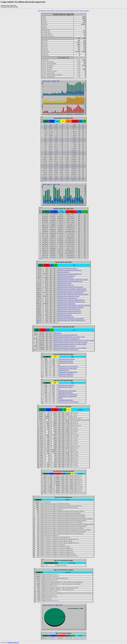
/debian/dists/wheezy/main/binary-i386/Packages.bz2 (66, 350)
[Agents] (81, 11)
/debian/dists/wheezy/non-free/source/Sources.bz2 (69, 311)
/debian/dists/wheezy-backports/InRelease (69, 402)
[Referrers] (72, 11)
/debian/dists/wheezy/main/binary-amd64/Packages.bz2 (71, 292)
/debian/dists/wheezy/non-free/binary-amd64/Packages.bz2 (71, 302)
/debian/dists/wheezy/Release (65, 283)
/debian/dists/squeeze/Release (65, 315)
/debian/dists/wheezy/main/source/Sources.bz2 (69, 296)
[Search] (77, 11)
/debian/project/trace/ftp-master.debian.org (68, 268)
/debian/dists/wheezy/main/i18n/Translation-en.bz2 (70, 274)
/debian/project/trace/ (64, 370)
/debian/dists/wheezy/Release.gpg (66, 285)
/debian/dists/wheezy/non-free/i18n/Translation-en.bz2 (70, 287)
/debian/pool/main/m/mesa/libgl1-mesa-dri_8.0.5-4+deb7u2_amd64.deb (71, 342)
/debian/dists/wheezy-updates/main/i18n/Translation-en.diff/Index (73, 294)
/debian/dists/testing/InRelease (67, 374)
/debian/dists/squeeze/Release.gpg (66, 317)
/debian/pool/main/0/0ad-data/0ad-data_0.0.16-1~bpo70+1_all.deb (69, 337)
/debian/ (61, 398)
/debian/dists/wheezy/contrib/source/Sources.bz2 (69, 309)
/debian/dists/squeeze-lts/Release (65, 278)
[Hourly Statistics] (51, 11)
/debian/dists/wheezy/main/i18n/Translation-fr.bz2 (69, 313)
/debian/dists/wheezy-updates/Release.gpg (68, 298)
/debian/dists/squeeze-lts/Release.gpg (66, 276)
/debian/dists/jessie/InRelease (66, 376)
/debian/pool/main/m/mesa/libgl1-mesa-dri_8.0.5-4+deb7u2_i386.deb (70, 344)
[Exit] (64, 11)
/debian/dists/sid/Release (64, 272)
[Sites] (67, 11)
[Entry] (61, 11)
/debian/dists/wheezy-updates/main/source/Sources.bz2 (71, 307)
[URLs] (57, 11)
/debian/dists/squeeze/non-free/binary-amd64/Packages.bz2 (72, 320)
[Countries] (86, 11)
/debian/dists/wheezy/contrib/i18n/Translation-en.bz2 (70, 281)
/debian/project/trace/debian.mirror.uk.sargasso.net (70, 270)
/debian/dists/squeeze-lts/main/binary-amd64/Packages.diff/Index (73, 279)
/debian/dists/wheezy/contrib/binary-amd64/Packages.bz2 (71, 300)
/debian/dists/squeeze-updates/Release (68, 372)
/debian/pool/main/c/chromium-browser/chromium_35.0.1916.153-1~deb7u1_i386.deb (74, 340)
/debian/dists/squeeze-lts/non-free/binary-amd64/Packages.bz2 (72, 291)
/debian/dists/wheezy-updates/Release (67, 304)
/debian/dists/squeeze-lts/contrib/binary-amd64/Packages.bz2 (72, 289)
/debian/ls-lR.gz (58, 333)
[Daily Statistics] (42, 11)
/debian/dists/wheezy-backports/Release (69, 366)
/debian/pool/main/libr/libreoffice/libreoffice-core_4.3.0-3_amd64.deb (70, 348)
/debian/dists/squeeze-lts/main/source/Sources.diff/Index (71, 318)
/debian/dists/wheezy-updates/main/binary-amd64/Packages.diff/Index (74, 305)
